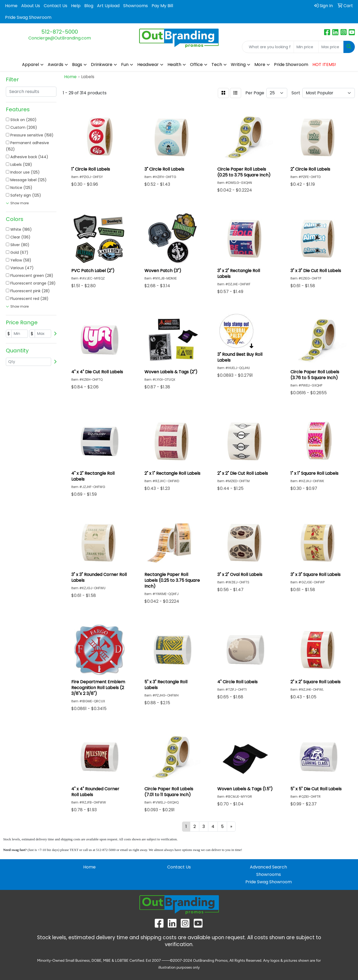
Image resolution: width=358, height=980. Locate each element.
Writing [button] (238, 65)
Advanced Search (268, 867)
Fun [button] (125, 65)
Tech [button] (217, 65)
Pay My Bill (162, 6)
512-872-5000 (60, 32)
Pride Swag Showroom (28, 17)
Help (76, 6)
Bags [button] (77, 65)
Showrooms (136, 6)
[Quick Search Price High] (331, 47)
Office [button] (196, 65)
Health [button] (174, 65)
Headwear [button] (148, 65)
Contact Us (56, 6)
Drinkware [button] (102, 65)
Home (11, 6)
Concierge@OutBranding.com (60, 38)
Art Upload (108, 6)
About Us (31, 6)
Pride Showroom (291, 65)
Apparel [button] (30, 65)
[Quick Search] (268, 47)
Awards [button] (56, 65)
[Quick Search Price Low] (306, 47)
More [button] (260, 65)
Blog (89, 6)
